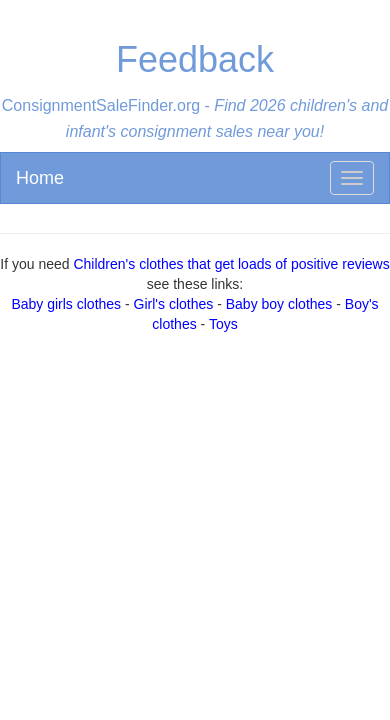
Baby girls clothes (66, 304)
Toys (223, 324)
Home (40, 178)
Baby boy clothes (279, 304)
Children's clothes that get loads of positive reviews (231, 264)
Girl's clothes (174, 304)
